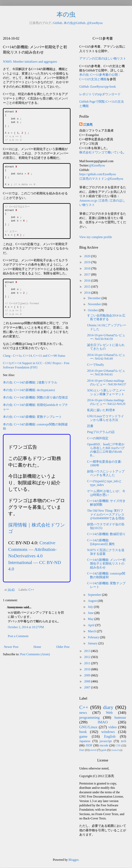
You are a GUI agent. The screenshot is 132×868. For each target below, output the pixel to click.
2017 (88, 274)
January (93, 643)
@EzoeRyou (95, 23)
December (95, 298)
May (91, 619)
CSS (118, 745)
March (92, 631)
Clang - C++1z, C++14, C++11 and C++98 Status (34, 356)
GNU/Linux (88, 727)
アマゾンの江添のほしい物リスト (103, 58)
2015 (88, 287)
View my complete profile (96, 237)
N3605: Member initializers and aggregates (30, 62)
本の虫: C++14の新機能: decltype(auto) (29, 390)
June (91, 613)
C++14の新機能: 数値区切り (106, 534)
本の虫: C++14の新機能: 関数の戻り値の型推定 (36, 397)
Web (109, 713)
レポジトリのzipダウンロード (100, 94)
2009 (88, 675)
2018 (88, 268)
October (93, 310)
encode (104, 745)
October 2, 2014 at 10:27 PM (26, 627)
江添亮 (88, 125)
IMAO (103, 722)
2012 (88, 657)
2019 (88, 262)
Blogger (74, 860)
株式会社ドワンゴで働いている (101, 152)
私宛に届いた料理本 (101, 410)
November (95, 304)
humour (120, 717)
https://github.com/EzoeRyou (98, 174)
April (92, 625)
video (113, 727)
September (95, 595)
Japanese (85, 741)
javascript (106, 741)
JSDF (89, 745)
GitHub (57, 23)
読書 (90, 426)
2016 (88, 281)
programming (89, 717)
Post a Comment (18, 636)
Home (37, 647)
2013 (88, 651)
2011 (88, 663)
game (83, 736)
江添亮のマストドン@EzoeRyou (101, 179)
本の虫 (66, 14)
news (83, 713)
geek (104, 750)
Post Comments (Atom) (35, 654)
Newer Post (11, 647)
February (94, 637)
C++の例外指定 (98, 438)
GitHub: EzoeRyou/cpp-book (98, 87)
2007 (88, 687)
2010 (88, 669)
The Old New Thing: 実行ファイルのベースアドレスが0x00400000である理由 (106, 514)
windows (108, 732)
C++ (31, 590)
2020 (88, 256)
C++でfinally (95, 365)
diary (108, 707)
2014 (88, 293)
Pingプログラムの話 (101, 432)
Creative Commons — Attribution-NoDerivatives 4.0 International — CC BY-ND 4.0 (35, 556)
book (83, 732)
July (91, 607)
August (93, 601)
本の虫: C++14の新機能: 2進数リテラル (30, 382)
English (110, 736)
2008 (88, 681)
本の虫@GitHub (74, 23)
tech (124, 741)
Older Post (63, 647)
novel (93, 750)
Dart (82, 750)
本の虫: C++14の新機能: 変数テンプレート (32, 417)
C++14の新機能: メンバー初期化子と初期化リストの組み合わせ (106, 563)
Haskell (115, 750)
